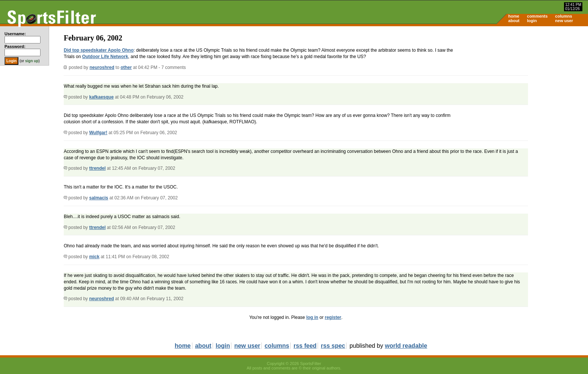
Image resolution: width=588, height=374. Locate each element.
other (126, 67)
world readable (406, 346)
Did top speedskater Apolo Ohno (99, 50)
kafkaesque (101, 97)
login (532, 21)
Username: (15, 34)
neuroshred (102, 67)
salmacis (99, 198)
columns (563, 16)
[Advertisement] (524, 85)
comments (537, 16)
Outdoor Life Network (105, 57)
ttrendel (97, 168)
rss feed (305, 346)
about (514, 21)
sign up (32, 61)
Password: (15, 46)
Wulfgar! (98, 133)
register (333, 317)
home (514, 16)
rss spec (333, 346)
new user (564, 21)
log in (312, 317)
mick (94, 257)
